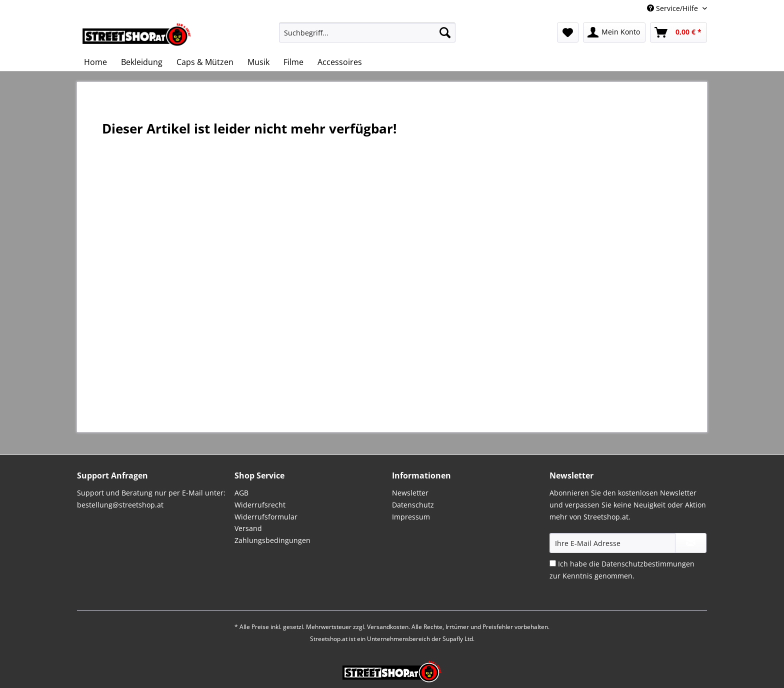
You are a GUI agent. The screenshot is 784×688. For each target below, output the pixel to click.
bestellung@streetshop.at (120, 505)
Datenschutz (413, 505)
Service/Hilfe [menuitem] (673, 8)
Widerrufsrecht (260, 505)
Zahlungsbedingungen (272, 540)
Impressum (411, 517)
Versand (248, 528)
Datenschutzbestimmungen (648, 564)
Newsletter (410, 493)
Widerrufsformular (266, 517)
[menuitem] (367, 37)
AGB (241, 493)
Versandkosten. (388, 627)
